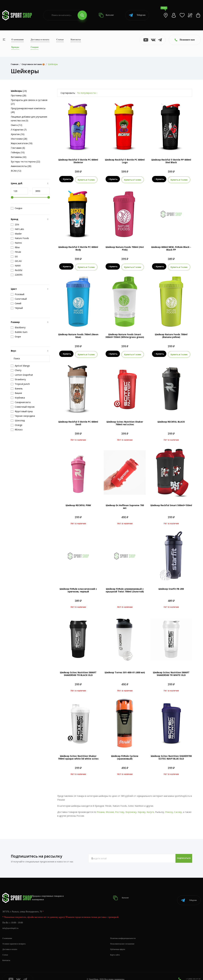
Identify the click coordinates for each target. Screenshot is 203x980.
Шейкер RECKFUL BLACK (171, 419)
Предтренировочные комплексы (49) (28, 110)
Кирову (142, 809)
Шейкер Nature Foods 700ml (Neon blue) (78, 334)
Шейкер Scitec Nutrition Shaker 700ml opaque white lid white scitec (78, 754)
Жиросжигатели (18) (22, 143)
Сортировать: (68, 93)
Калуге (150, 809)
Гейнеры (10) (18, 152)
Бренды (15, 47)
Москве (110, 809)
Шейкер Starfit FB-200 (171, 586)
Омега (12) (17, 125)
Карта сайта (116, 948)
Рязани (101, 809)
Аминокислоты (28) (21, 166)
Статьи (60, 40)
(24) (19, 91)
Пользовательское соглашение (124, 937)
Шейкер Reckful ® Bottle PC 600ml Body (78, 247)
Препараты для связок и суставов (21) (29, 102)
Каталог (106, 15)
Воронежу (131, 809)
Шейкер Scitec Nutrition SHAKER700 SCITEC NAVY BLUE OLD (171, 754)
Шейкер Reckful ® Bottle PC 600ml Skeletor (78, 161)
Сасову (178, 809)
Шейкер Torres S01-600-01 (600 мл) (125, 670)
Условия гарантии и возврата (16, 937)
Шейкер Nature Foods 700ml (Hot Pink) (125, 247)
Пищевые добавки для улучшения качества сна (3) (29, 119)
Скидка (17, 208)
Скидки (35, 47)
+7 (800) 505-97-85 (192, 972)
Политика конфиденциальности (125, 931)
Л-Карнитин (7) (19, 130)
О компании (17, 40)
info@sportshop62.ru (12, 921)
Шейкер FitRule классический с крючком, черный (78, 587)
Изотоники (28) (19, 139)
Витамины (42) (19, 157)
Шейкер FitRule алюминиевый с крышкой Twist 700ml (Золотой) (125, 587)
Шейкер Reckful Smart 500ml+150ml (171, 502)
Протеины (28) (19, 95)
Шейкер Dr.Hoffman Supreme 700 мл (125, 504)
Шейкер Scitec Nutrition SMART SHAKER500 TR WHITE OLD (171, 671)
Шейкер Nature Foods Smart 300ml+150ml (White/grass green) (125, 334)
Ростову (120, 809)
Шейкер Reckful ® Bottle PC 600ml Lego (125, 161)
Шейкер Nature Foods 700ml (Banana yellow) (171, 334)
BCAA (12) (16, 171)
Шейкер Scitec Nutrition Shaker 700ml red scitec (125, 420)
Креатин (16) (18, 134)
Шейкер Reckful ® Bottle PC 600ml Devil (78, 420)
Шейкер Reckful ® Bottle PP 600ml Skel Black (171, 161)
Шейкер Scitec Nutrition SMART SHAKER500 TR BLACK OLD (78, 671)
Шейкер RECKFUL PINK (78, 502)
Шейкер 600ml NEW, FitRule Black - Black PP (171, 247)
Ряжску (169, 809)
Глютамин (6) (18, 148)
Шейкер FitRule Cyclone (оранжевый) (125, 754)
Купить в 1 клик (86, 179)
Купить (66, 179)
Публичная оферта (119, 942)
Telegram (137, 15)
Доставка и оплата (40, 40)
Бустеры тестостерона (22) (25, 162)
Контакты (76, 40)
